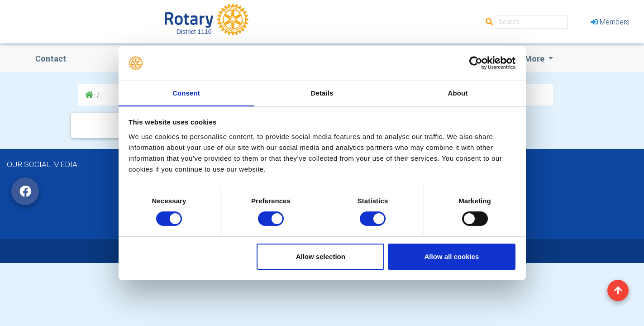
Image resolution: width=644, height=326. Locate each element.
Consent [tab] (186, 93)
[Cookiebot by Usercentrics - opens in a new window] (476, 63)
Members (610, 22)
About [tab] (458, 93)
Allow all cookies (451, 256)
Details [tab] (322, 93)
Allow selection (321, 256)
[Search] (531, 22)
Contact (51, 59)
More (535, 59)
